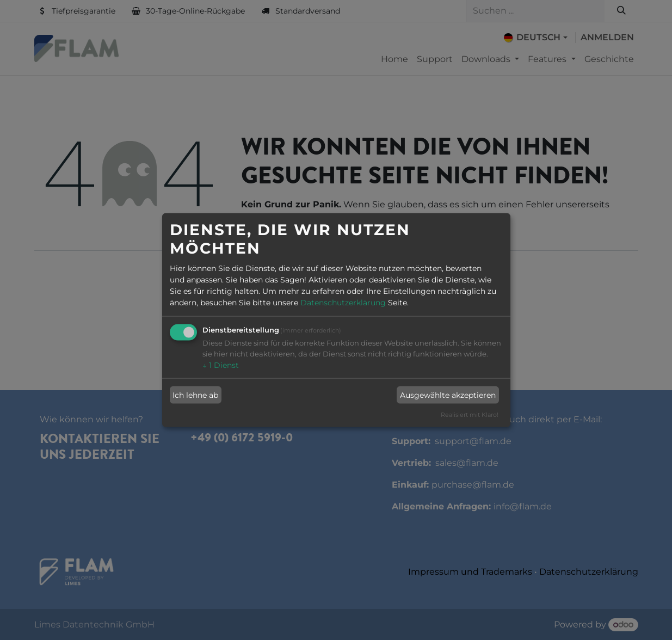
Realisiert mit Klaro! (470, 415)
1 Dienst (221, 365)
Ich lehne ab (195, 395)
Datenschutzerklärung (343, 303)
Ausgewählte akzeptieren (448, 395)
